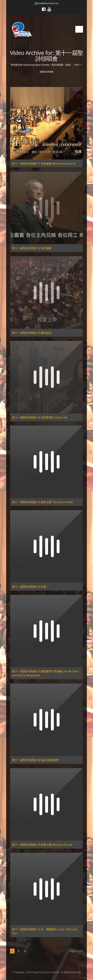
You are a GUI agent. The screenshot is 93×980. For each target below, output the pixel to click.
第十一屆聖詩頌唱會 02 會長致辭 (32, 248)
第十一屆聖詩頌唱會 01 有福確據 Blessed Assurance (44, 163)
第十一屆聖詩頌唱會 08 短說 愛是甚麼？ (36, 760)
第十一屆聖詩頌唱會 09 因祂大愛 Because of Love (42, 845)
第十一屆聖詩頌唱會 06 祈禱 (29, 587)
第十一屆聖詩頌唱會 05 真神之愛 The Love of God (42, 502)
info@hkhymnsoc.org (46, 3)
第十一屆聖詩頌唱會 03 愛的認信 (32, 333)
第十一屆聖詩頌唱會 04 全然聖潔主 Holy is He (40, 417)
